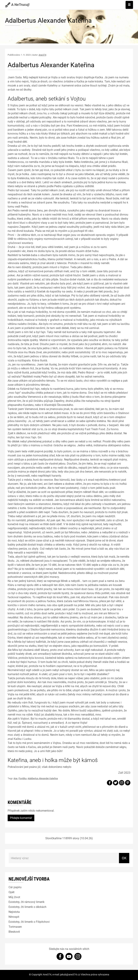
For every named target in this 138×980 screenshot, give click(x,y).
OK (124, 858)
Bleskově (14, 932)
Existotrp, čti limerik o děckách (27, 907)
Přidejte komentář (21, 818)
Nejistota (14, 912)
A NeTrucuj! (17, 4)
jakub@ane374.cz (70, 974)
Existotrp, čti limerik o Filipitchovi (29, 922)
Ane (15, 778)
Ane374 (42, 55)
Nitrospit (14, 917)
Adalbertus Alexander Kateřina (43, 778)
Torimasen (15, 927)
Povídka (22, 778)
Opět (11, 892)
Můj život (14, 897)
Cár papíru (15, 887)
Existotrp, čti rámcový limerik (26, 902)
